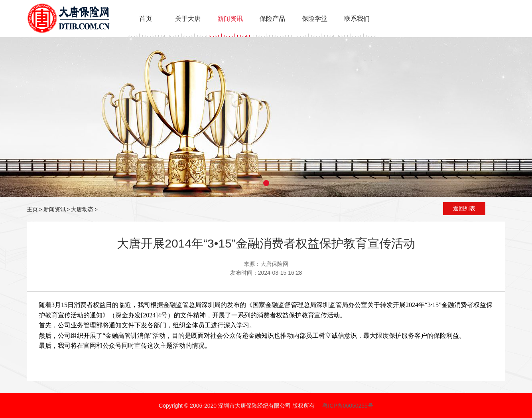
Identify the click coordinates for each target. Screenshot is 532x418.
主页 (32, 209)
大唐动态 (82, 209)
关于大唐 (188, 19)
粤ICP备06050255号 (348, 406)
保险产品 (272, 19)
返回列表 (464, 208)
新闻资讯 (230, 19)
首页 (146, 19)
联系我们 (357, 19)
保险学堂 (315, 19)
